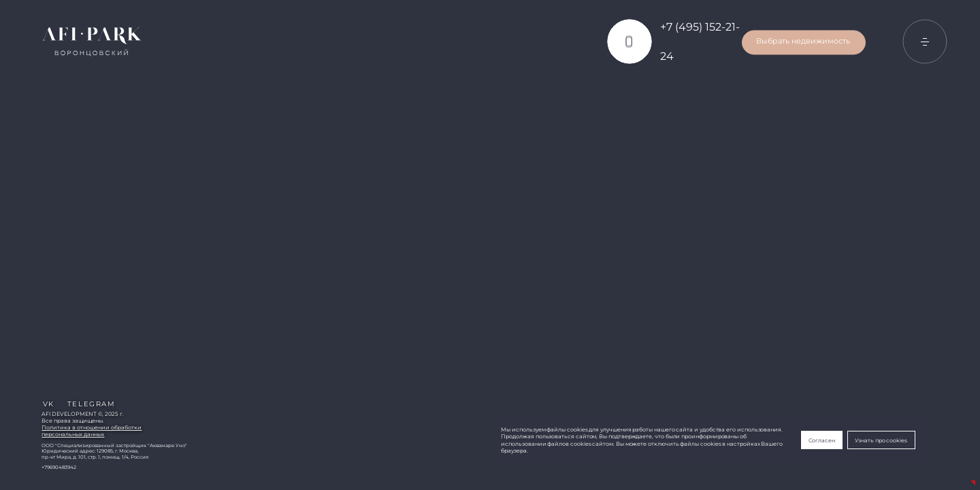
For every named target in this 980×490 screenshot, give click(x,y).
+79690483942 (59, 468)
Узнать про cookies (881, 440)
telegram (91, 404)
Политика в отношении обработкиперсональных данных (92, 431)
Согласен (822, 440)
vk (49, 404)
